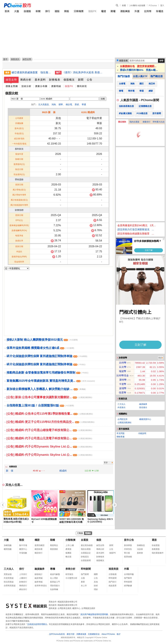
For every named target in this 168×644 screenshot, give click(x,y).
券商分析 (70, 569)
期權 (113, 11)
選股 (57, 11)
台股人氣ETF (140, 76)
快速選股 (156, 545)
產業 (83, 582)
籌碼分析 (26, 80)
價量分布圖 (41, 86)
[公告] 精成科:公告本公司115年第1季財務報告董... (50, 414)
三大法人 (122, 404)
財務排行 (23, 582)
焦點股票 (113, 586)
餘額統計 (39, 574)
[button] (115, 505)
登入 (162, 5)
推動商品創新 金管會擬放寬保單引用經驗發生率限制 (47, 373)
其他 (96, 582)
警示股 (127, 553)
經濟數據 (128, 586)
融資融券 (143, 404)
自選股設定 (86, 553)
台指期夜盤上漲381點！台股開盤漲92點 (40, 405)
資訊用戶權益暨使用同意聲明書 (94, 614)
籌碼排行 (23, 586)
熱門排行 (113, 582)
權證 (104, 11)
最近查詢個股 (87, 545)
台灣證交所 (123, 419)
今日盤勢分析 (71, 578)
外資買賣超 (9, 578)
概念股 (68, 557)
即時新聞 (86, 569)
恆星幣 (123, 393)
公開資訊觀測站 (125, 423)
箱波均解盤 (55, 574)
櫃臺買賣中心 (145, 419)
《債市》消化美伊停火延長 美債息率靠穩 (83, 72)
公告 (90, 80)
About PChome (108, 634)
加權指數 (8, 545)
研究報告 (69, 574)
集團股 (68, 553)
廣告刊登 (71, 634)
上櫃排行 (23, 578)
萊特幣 (123, 380)
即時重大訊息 (159, 122)
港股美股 (125, 11)
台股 (83, 578)
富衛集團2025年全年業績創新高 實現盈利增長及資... (51, 381)
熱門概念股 (157, 76)
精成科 (63, 471)
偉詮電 (69, 104)
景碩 (77, 104)
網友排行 (23, 589)
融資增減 (39, 578)
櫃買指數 (8, 549)
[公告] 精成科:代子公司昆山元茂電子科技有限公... (49, 438)
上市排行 (23, 574)
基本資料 (40, 80)
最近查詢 (122, 122)
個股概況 (69, 80)
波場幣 (123, 388)
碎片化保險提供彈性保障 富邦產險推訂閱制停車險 (47, 356)
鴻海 (54, 104)
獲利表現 (82, 86)
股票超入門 (55, 582)
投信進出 (143, 407)
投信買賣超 (9, 582)
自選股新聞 (86, 560)
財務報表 (55, 80)
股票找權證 (40, 545)
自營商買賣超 (10, 586)
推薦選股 (156, 549)
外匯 (137, 11)
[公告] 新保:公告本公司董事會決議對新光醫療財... (49, 397)
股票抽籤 (128, 557)
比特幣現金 (123, 375)
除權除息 (141, 545)
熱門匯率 (128, 578)
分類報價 (79, 11)
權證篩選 (39, 549)
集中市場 (23, 545)
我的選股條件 (158, 553)
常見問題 (121, 433)
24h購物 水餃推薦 (137, 5)
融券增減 (39, 582)
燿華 (61, 104)
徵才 (119, 634)
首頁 (7, 11)
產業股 (68, 549)
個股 (99, 540)
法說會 (140, 549)
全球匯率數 (129, 574)
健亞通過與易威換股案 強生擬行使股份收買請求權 (32, 72)
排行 (48, 11)
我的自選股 (134, 122)
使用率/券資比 (41, 586)
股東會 (140, 553)
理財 (96, 589)
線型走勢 (11, 80)
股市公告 (129, 540)
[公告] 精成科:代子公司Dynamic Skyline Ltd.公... (49, 447)
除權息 (160, 11)
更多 (106, 462)
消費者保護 (81, 634)
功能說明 (142, 433)
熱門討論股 (124, 76)
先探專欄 (54, 589)
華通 (84, 104)
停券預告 (128, 549)
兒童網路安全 (94, 634)
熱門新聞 (85, 574)
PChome (153, 5)
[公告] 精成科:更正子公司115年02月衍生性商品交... (51, 422)
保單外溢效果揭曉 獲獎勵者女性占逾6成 (40, 348)
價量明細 (56, 86)
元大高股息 (44, 104)
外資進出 (122, 407)
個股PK (92, 11)
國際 (96, 574)
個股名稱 (123, 61)
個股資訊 (15, 59)
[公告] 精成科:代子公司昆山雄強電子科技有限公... (49, 430)
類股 (67, 11)
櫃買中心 (23, 549)
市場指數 (23, 553)
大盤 (17, 11)
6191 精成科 (88, 112)
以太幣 (123, 367)
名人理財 (54, 578)
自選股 (27, 11)
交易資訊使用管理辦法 (37, 624)
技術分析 (26, 86)
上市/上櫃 (70, 545)
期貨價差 (54, 549)
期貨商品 (54, 545)
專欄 (52, 569)
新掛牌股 (128, 545)
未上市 (84, 586)
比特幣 (148, 11)
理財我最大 (55, 586)
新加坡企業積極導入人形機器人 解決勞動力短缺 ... (46, 389)
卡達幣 (123, 384)
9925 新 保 (49, 112)
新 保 (10, 471)
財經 (96, 586)
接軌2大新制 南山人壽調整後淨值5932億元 (42, 340)
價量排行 (147, 122)
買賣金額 (8, 574)
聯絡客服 (121, 437)
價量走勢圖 (12, 86)
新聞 (124, 5)
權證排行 (39, 553)
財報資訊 (85, 557)
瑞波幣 (123, 371)
